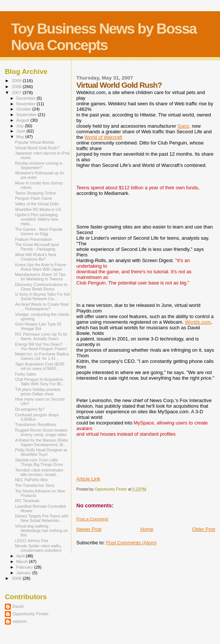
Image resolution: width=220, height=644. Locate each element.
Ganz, (184, 126)
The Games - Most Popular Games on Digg (39, 231)
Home (147, 529)
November (27, 104)
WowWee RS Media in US (38, 209)
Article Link (88, 479)
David (18, 606)
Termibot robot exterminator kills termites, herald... (39, 472)
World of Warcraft (103, 137)
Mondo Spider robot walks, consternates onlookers (38, 548)
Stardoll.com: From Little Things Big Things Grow (39, 462)
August (24, 120)
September (27, 115)
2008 (17, 86)
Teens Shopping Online (35, 193)
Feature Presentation (33, 239)
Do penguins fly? (30, 409)
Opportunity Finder (30, 614)
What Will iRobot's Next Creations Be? (36, 257)
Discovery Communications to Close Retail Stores (41, 287)
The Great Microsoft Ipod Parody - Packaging (37, 247)
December (27, 98)
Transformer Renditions (36, 424)
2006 (17, 578)
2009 (17, 80)
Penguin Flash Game (33, 198)
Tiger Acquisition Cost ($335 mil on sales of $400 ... (40, 366)
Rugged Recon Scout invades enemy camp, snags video (41, 432)
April (21, 556)
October (25, 109)
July (21, 126)
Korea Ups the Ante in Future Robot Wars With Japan (40, 267)
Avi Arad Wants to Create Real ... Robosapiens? (42, 307)
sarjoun (19, 621)
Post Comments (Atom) (132, 543)
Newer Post (89, 529)
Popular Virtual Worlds (35, 142)
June (22, 131)
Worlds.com (198, 322)
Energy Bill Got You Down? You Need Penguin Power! (41, 346)
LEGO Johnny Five (32, 541)
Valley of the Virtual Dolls (37, 204)
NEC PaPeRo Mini (31, 480)
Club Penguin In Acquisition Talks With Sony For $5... (40, 382)
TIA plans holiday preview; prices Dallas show (38, 392)
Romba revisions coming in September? (39, 165)
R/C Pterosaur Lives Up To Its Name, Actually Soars (41, 336)
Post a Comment (92, 519)
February (25, 567)
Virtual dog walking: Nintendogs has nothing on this (41, 531)
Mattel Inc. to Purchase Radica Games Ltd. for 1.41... (42, 356)
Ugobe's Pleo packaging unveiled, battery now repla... (36, 219)
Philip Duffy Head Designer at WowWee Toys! (41, 452)
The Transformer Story (35, 485)
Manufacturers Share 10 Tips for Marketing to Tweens (40, 277)
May (21, 137)
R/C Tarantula (27, 501)
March (23, 561)
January (25, 573)
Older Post (204, 529)
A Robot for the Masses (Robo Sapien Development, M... (42, 442)
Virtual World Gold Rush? (37, 148)
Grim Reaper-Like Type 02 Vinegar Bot (38, 326)
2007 (17, 92)
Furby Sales (25, 374)
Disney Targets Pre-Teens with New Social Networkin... (42, 518)
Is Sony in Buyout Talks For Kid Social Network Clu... (42, 296)
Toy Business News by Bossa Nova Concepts (104, 37)
